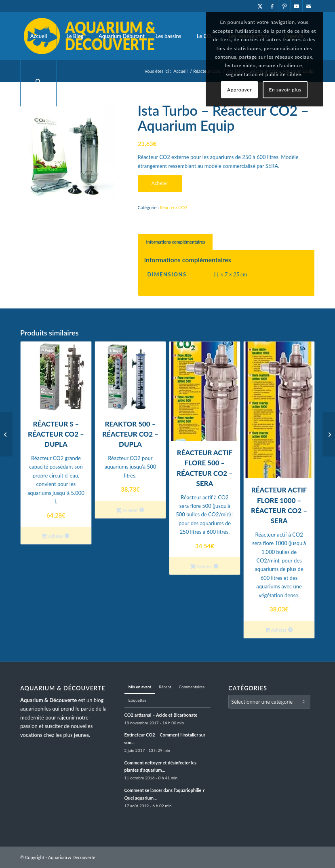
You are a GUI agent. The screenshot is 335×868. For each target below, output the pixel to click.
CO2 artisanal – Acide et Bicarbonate (161, 715)
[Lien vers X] (260, 6)
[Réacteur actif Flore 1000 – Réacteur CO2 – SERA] (6, 434)
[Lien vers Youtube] (296, 6)
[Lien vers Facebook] (272, 6)
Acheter (160, 183)
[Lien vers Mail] (309, 6)
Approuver (239, 90)
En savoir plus (285, 90)
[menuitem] (38, 36)
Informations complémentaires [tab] (176, 242)
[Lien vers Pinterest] (284, 6)
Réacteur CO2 (174, 207)
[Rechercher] (38, 83)
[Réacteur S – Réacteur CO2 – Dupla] (329, 434)
